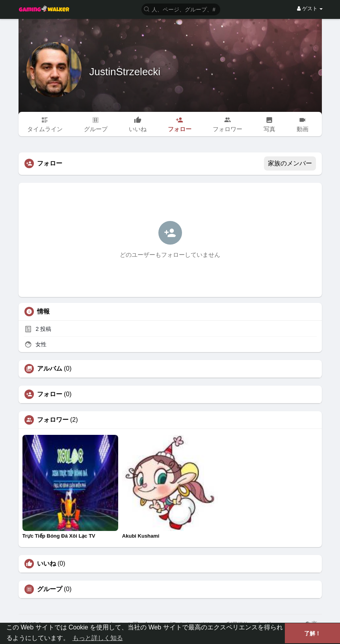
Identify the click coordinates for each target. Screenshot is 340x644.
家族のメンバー (290, 163)
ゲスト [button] (310, 8)
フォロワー (53, 420)
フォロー (50, 394)
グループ (50, 589)
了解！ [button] (312, 633)
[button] (181, 9)
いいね (46, 564)
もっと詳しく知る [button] (98, 638)
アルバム (50, 369)
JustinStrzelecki (125, 72)
